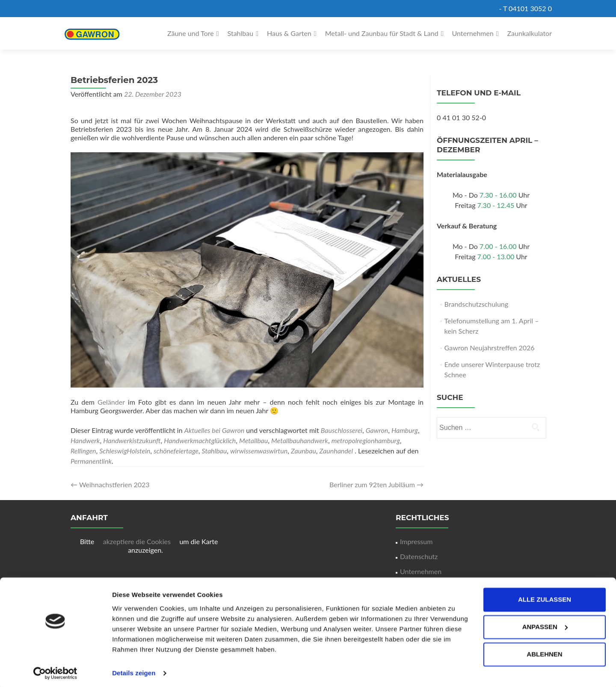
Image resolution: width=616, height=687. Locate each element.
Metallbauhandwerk (300, 440)
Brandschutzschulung (476, 304)
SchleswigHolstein (125, 451)
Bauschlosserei (342, 430)
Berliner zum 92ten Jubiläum (376, 484)
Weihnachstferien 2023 (110, 484)
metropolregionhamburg (366, 440)
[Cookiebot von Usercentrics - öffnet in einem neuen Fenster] (55, 670)
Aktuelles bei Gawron (215, 430)
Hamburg (405, 430)
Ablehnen (544, 651)
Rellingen (83, 451)
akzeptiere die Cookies (138, 541)
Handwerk (85, 440)
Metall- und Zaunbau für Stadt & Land (382, 33)
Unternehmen (473, 33)
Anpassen (545, 624)
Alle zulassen (545, 597)
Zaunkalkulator (530, 33)
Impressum (416, 541)
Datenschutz (419, 556)
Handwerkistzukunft (132, 440)
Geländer (113, 402)
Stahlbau (241, 33)
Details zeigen (134, 670)
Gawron (377, 430)
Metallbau (253, 440)
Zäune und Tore (191, 33)
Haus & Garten (289, 33)
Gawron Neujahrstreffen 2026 (490, 348)
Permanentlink (91, 461)
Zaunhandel (336, 451)
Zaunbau (304, 451)
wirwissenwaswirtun (259, 451)
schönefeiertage (176, 451)
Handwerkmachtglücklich (200, 440)
